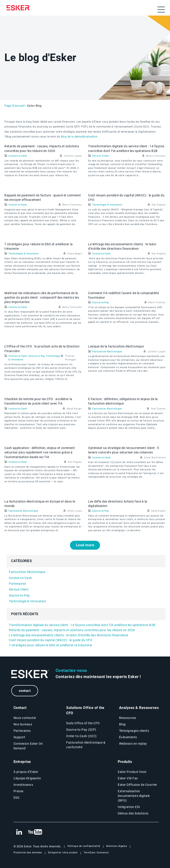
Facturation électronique (107, 352)
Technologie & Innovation (107, 205)
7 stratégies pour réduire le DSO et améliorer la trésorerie (50, 645)
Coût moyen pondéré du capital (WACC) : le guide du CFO (51, 640)
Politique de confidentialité (84, 846)
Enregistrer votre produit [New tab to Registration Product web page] (63, 853)
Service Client (100, 156)
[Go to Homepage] (30, 674)
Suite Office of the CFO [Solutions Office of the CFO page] (83, 723)
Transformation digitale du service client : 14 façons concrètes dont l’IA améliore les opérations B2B (82, 625)
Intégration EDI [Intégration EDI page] (129, 807)
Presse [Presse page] (18, 791)
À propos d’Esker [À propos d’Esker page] (26, 772)
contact (25, 691)
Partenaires (17, 584)
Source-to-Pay (100, 302)
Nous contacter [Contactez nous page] (25, 718)
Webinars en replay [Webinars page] (133, 744)
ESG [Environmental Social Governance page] (17, 798)
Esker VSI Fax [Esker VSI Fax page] (128, 778)
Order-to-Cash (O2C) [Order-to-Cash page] (81, 736)
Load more (85, 545)
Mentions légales (117, 846)
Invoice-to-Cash (18, 156)
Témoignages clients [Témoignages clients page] (134, 731)
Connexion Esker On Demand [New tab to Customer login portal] (28, 746)
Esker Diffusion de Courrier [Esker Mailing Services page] (137, 785)
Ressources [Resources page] (128, 718)
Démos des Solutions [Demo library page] (133, 813)
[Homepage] (19, 8)
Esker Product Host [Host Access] (132, 772)
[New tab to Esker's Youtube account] (35, 832)
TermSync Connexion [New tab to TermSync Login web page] (96, 853)
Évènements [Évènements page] (128, 737)
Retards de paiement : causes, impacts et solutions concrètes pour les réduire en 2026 (72, 630)
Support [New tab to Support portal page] (19, 737)
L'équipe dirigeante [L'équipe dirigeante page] (27, 778)
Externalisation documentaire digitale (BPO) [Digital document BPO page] (134, 796)
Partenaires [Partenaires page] (22, 731)
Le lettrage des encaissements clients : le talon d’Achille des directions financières (69, 635)
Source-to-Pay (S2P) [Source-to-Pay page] (81, 730)
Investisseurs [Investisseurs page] (23, 785)
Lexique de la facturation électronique (116, 346)
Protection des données (28, 853)
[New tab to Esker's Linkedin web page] (19, 832)
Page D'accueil (14, 106)
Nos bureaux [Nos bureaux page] (23, 724)
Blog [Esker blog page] (122, 724)
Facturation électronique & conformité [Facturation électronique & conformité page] (86, 745)
